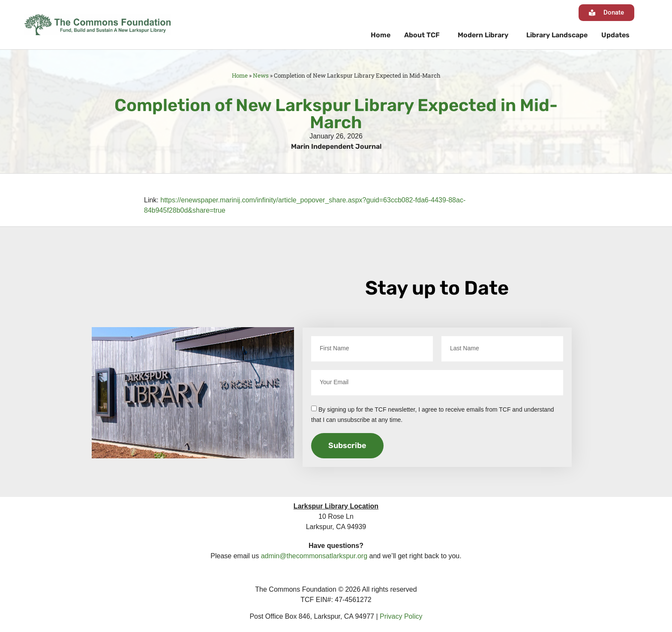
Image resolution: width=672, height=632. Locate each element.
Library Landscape (557, 35)
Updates (615, 35)
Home (381, 35)
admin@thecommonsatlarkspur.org (314, 556)
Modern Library (485, 35)
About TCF (424, 35)
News (261, 75)
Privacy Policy (401, 616)
